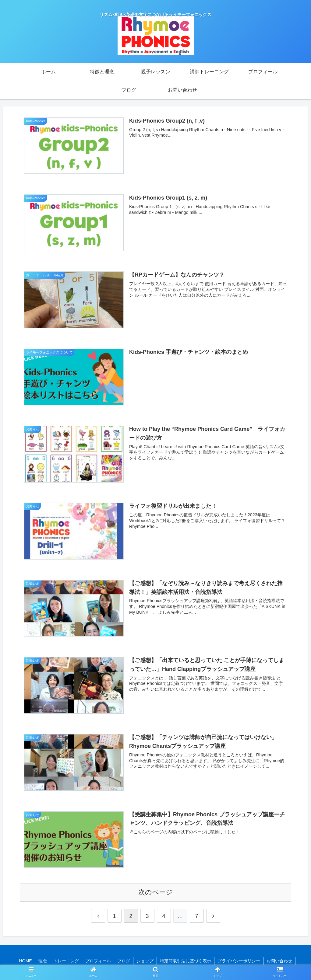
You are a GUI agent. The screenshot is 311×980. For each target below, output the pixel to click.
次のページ (155, 892)
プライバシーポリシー (239, 961)
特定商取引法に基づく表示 (186, 961)
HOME (26, 961)
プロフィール (98, 961)
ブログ (124, 961)
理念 (43, 961)
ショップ (145, 961)
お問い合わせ (279, 961)
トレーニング (66, 961)
